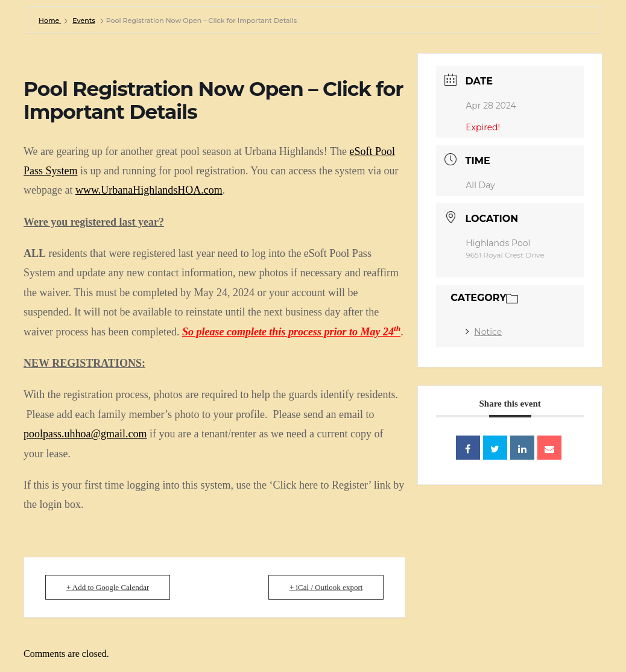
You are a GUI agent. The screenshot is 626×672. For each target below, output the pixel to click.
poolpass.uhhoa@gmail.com (85, 434)
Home (50, 21)
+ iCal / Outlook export (326, 587)
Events (84, 21)
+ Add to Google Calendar (108, 587)
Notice (484, 332)
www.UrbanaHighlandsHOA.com (149, 190)
